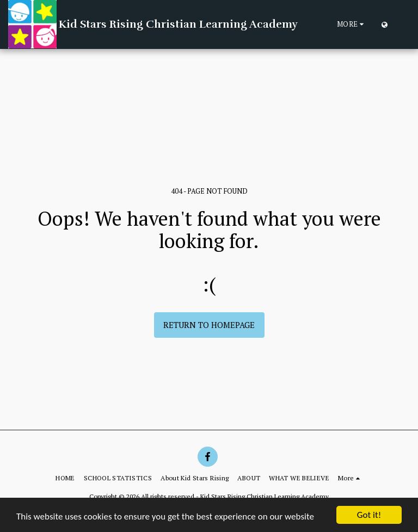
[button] (401, 24)
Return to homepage (209, 325)
